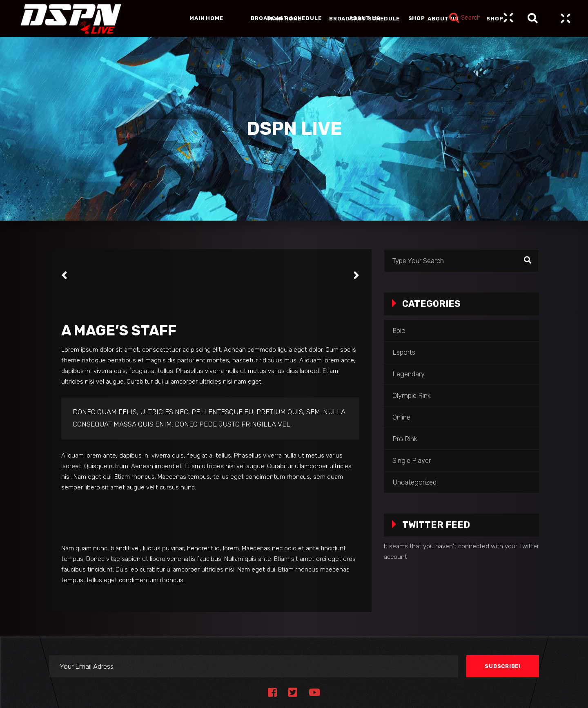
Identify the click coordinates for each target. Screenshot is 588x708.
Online (401, 417)
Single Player (412, 460)
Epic (399, 331)
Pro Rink (405, 439)
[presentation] (64, 275)
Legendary (409, 374)
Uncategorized (414, 482)
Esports (404, 352)
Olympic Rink (412, 395)
